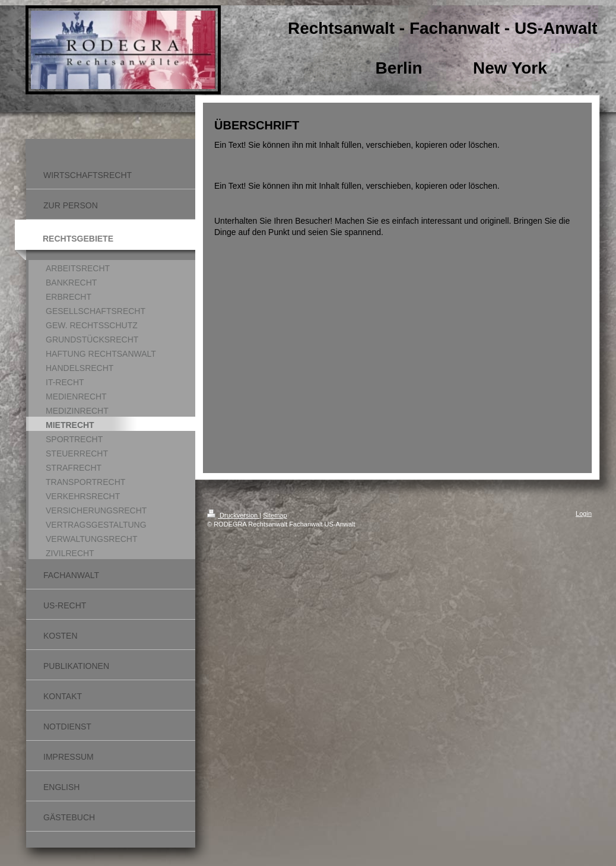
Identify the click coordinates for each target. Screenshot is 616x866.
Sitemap (275, 515)
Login (584, 513)
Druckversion (233, 515)
